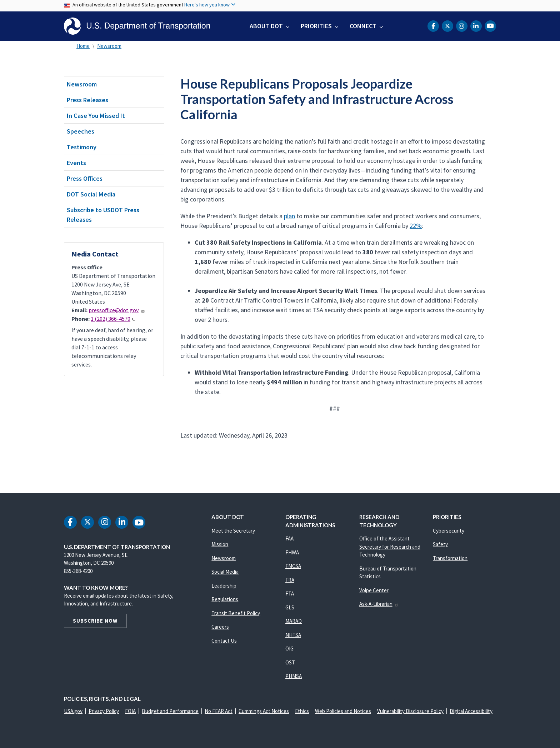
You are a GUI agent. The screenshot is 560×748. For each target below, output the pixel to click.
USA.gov (73, 711)
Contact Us (224, 641)
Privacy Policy (104, 711)
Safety (440, 544)
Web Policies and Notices (343, 711)
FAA (289, 538)
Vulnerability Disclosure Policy (410, 711)
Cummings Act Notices (264, 711)
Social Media (225, 572)
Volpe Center (374, 590)
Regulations (225, 599)
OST (290, 662)
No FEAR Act (219, 711)
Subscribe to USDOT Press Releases (103, 215)
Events (76, 163)
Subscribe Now (95, 621)
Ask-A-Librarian (379, 604)
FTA (290, 594)
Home (83, 46)
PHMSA (294, 676)
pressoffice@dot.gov (117, 310)
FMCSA (293, 566)
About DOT (266, 26)
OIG (289, 649)
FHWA (292, 552)
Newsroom (109, 46)
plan (289, 216)
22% (416, 226)
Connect (363, 26)
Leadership (224, 586)
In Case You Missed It (96, 116)
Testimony (82, 147)
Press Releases (87, 100)
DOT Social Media (91, 194)
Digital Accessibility (471, 711)
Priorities (316, 26)
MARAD (294, 621)
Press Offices (85, 178)
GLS (290, 607)
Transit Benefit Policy (236, 613)
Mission (220, 544)
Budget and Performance (170, 711)
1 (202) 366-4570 (113, 319)
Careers (220, 627)
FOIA (130, 711)
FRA (290, 580)
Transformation (450, 558)
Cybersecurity (449, 531)
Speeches (81, 131)
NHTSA (293, 635)
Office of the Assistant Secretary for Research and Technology (390, 547)
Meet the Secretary (233, 531)
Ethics (302, 711)
